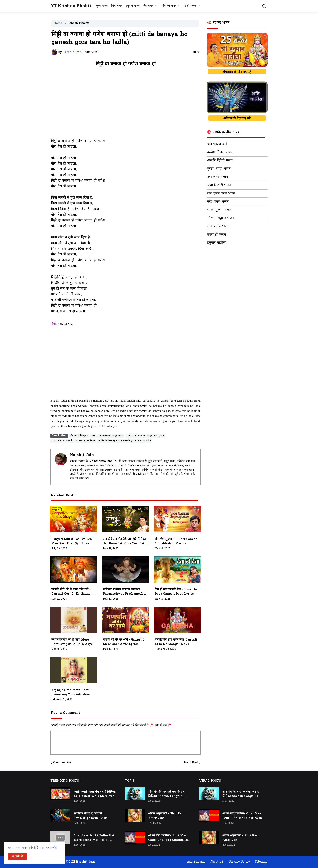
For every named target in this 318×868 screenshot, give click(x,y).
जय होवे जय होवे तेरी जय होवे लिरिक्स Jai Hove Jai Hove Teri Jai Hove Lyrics (125, 542)
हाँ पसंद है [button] (17, 856)
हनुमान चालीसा (217, 243)
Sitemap (261, 862)
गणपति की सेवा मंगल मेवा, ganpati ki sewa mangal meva (176, 642)
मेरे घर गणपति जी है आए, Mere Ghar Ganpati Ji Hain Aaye (72, 642)
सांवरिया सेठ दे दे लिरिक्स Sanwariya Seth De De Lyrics (91, 816)
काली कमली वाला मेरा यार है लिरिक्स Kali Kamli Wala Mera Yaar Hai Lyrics (95, 794)
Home (58, 24)
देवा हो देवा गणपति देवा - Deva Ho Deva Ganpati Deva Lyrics (176, 592)
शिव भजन (117, 6)
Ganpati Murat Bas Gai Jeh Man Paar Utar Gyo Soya (72, 541)
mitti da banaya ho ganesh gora (145, 436)
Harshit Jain (82, 455)
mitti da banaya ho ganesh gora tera (73, 441)
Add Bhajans (196, 862)
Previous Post (63, 763)
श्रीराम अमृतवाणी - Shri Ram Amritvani (166, 816)
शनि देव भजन (169, 6)
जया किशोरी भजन (219, 185)
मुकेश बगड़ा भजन (219, 169)
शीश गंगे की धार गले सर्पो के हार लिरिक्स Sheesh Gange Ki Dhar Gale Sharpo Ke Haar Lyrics (168, 794)
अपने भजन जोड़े (48, 848)
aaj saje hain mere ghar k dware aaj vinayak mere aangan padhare (72, 693)
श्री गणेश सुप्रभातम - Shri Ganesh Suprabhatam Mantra (176, 541)
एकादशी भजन (216, 235)
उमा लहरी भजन (218, 177)
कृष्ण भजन (102, 6)
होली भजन (190, 6)
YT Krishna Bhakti (71, 6)
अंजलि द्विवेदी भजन (220, 161)
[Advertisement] (126, 105)
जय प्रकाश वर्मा (217, 144)
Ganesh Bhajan (78, 24)
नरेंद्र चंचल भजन (218, 202)
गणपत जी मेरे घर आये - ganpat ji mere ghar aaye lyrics (124, 642)
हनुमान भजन (133, 6)
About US (217, 862)
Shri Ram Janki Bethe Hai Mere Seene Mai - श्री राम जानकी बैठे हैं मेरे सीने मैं (94, 838)
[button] (264, 6)
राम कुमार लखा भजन (221, 194)
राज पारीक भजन (218, 226)
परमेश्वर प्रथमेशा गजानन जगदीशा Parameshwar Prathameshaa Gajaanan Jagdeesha (125, 592)
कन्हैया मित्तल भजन (220, 152)
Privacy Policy (239, 862)
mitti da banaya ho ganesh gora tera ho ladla (125, 441)
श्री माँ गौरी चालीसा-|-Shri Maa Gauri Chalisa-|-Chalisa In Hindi (168, 838)
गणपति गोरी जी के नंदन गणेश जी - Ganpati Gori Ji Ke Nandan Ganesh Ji (72, 592)
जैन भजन (148, 6)
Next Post (191, 763)
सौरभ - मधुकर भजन (221, 218)
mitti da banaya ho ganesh (107, 436)
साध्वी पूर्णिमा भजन (219, 210)
